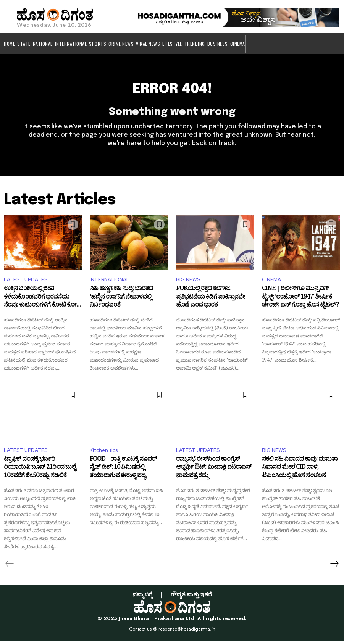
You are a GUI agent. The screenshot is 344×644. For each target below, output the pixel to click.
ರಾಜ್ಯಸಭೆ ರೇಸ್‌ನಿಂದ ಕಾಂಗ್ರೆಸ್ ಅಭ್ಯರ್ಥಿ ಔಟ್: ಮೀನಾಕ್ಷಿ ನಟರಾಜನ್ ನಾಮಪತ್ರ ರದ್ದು (214, 473)
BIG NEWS (188, 283)
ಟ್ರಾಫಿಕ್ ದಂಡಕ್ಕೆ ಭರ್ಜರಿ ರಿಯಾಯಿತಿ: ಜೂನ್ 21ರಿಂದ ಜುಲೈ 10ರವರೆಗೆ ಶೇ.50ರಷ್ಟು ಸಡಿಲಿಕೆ (40, 473)
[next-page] (334, 567)
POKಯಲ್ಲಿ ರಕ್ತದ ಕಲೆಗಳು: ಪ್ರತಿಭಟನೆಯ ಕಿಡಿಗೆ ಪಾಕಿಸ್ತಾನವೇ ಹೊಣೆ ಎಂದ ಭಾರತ (210, 303)
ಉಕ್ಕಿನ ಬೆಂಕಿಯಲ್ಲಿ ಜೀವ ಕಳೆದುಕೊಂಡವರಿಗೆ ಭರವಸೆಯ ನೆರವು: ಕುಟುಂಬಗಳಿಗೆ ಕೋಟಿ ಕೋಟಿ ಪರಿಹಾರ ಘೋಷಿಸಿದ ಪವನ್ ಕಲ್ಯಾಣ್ (42, 303)
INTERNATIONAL (110, 283)
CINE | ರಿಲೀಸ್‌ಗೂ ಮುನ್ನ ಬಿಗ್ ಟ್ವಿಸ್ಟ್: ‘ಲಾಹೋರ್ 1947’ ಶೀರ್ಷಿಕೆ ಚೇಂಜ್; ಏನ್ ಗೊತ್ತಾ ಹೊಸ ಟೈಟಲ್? (300, 303)
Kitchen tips (104, 454)
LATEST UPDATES (26, 283)
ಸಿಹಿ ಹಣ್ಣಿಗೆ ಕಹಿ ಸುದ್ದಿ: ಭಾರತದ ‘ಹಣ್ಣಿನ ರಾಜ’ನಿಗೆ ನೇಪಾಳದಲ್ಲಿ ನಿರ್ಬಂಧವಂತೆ (121, 303)
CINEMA (271, 283)
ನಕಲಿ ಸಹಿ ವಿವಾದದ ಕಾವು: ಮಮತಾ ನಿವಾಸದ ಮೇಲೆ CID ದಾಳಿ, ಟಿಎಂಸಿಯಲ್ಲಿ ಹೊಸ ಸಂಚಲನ (300, 473)
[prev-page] (10, 567)
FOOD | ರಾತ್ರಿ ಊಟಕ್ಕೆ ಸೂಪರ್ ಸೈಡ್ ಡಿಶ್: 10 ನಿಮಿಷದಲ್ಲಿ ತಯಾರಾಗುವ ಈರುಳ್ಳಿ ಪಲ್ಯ (123, 473)
